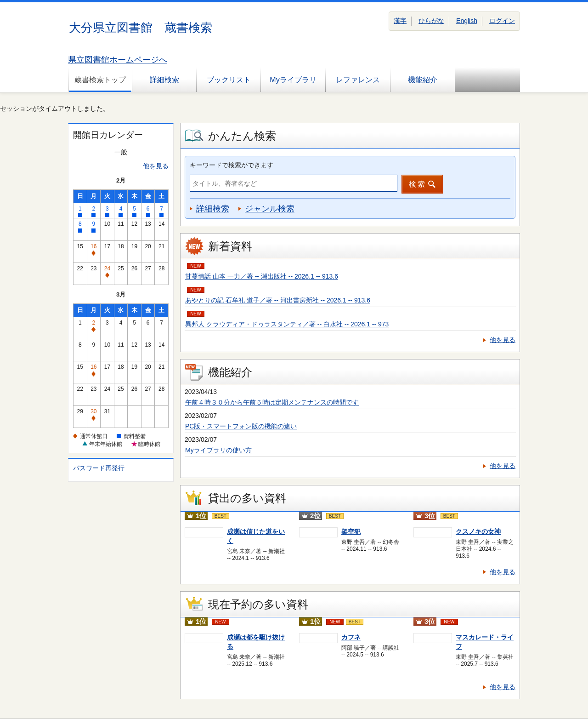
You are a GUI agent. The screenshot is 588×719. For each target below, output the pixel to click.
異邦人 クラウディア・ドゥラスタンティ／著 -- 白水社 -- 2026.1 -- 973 (287, 324)
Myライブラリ (293, 80)
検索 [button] (418, 184)
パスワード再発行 (99, 468)
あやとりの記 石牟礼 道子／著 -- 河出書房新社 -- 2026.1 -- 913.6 (278, 300)
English (467, 21)
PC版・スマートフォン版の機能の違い (241, 426)
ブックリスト (229, 80)
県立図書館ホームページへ (118, 60)
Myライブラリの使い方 (218, 450)
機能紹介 (423, 80)
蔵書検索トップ (100, 80)
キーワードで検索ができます (232, 165)
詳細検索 (164, 80)
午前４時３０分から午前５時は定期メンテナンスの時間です (272, 402)
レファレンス (358, 80)
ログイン (502, 21)
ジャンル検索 (270, 209)
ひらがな (431, 21)
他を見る (156, 166)
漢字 (400, 21)
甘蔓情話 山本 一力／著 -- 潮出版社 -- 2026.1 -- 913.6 (262, 276)
